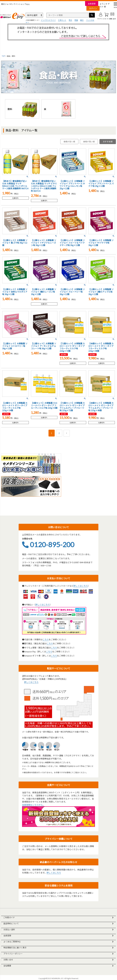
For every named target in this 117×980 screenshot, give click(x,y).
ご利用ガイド (9, 917)
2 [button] (59, 433)
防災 (70, 20)
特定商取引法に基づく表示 (15, 948)
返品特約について (11, 923)
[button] (67, 433)
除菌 (76, 20)
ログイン (93, 8)
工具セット (62, 20)
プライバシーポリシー (13, 954)
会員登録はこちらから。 (33, 805)
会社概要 (7, 966)
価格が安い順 (69, 141)
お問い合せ (8, 960)
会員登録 (92, 4)
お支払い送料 (9, 929)
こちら (46, 639)
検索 (92, 15)
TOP (3, 56)
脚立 (82, 20)
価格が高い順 (89, 141)
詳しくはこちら (81, 586)
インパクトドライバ (48, 20)
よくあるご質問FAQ (12, 942)
